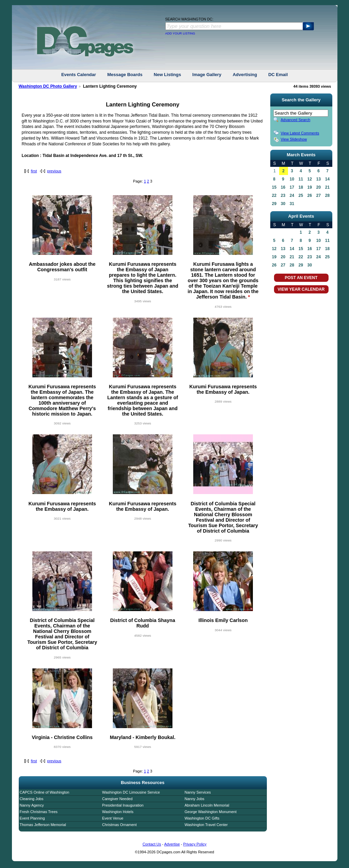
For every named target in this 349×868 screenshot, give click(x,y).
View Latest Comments (300, 133)
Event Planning (32, 818)
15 (274, 187)
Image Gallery (207, 75)
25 (301, 196)
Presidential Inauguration (123, 805)
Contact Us (152, 844)
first (34, 171)
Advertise (172, 844)
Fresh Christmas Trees (39, 812)
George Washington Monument (211, 812)
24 (292, 196)
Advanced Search (296, 120)
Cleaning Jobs (32, 799)
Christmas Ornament (119, 825)
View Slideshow (294, 139)
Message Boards (125, 75)
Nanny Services (198, 792)
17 (292, 187)
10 (292, 179)
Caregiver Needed (117, 799)
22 (274, 196)
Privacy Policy (195, 844)
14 (327, 179)
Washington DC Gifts (202, 818)
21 (327, 187)
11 (301, 179)
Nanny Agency (32, 805)
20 (318, 187)
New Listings (167, 75)
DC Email (278, 75)
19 (310, 187)
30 (283, 204)
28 (327, 196)
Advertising (245, 75)
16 (283, 187)
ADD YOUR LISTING (180, 33)
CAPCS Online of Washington (45, 792)
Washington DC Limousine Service (131, 792)
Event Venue (113, 818)
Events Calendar (79, 75)
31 (292, 204)
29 (274, 204)
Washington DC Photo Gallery (48, 86)
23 (283, 196)
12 (310, 179)
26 (310, 196)
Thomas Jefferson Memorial (43, 825)
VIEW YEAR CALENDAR (301, 289)
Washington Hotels (118, 812)
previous (54, 171)
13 (318, 179)
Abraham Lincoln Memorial (207, 805)
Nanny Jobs (195, 799)
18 (301, 187)
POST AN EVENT (301, 278)
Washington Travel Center (206, 825)
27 (318, 196)
